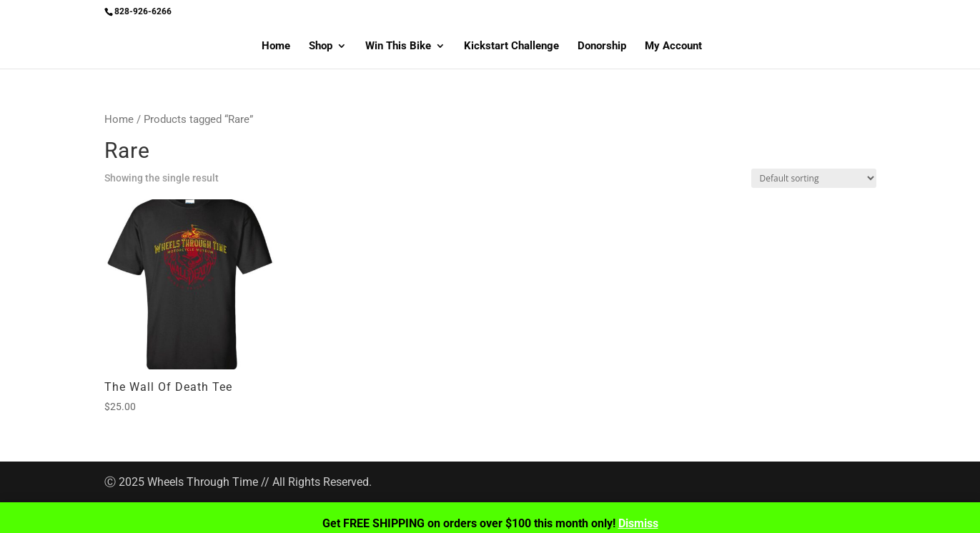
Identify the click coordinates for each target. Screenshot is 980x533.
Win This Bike (398, 46)
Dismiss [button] (638, 523)
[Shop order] (814, 178)
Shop (321, 46)
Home (276, 46)
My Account (673, 46)
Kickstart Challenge (511, 46)
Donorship (602, 46)
